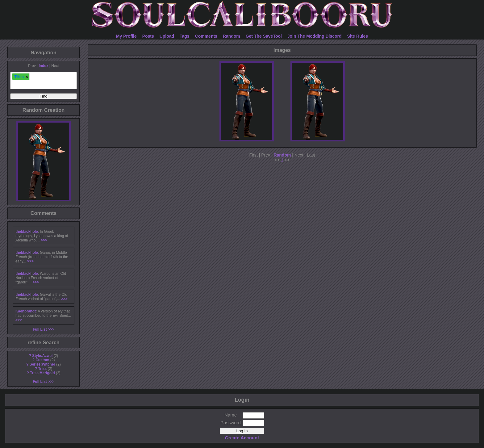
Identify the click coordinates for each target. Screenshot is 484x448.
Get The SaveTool (264, 36)
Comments (206, 36)
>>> (44, 240)
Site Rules (357, 36)
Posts (148, 36)
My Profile (126, 36)
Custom (42, 360)
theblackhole (27, 232)
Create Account (242, 438)
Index (43, 66)
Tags (185, 36)
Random (232, 36)
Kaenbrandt (26, 311)
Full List (40, 329)
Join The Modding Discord (315, 36)
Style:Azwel (42, 356)
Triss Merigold (42, 373)
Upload (167, 36)
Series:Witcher (42, 364)
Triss (42, 369)
